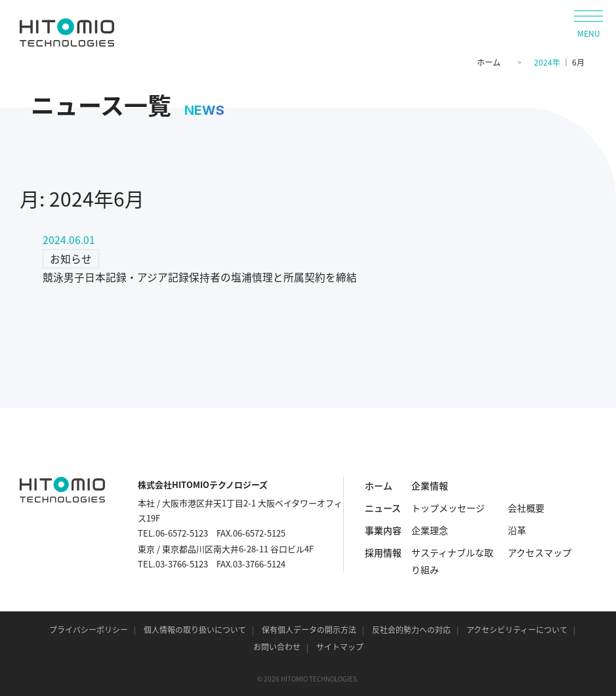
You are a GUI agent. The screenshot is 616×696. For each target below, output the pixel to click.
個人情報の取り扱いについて (195, 630)
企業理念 (430, 530)
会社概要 (526, 508)
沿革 (517, 530)
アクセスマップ (540, 552)
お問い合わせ (277, 647)
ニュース (383, 508)
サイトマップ (340, 647)
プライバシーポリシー (89, 630)
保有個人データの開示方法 (309, 630)
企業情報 (430, 485)
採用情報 (383, 552)
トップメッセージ (448, 508)
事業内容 (383, 530)
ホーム (489, 62)
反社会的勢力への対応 (411, 630)
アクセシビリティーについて (517, 630)
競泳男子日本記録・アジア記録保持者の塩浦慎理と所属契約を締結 (200, 277)
